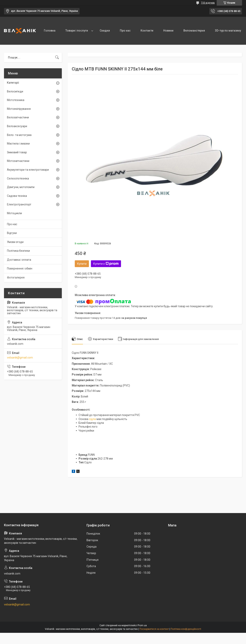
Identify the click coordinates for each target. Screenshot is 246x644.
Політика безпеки (18, 251)
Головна (50, 31)
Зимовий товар (17, 152)
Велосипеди (15, 91)
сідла (92, 419)
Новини (168, 31)
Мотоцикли (14, 213)
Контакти (147, 31)
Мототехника (16, 100)
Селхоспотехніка (18, 178)
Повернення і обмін (20, 268)
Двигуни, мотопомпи (21, 187)
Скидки (105, 31)
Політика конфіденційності (186, 629)
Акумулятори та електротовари (28, 170)
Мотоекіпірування (19, 109)
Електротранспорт (19, 204)
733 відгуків (208, 3)
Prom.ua (142, 625)
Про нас (125, 31)
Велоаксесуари (17, 126)
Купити (82, 264)
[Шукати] (57, 57)
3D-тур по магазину (228, 31)
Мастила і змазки (18, 144)
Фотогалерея (16, 277)
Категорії (13, 83)
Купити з (106, 264)
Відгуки (12, 233)
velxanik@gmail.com (20, 358)
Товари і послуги (77, 31)
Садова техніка (17, 196)
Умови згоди (15, 242)
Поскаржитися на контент (154, 629)
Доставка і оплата (19, 260)
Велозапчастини (18, 117)
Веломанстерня (194, 31)
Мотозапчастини (18, 161)
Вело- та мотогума (19, 135)
